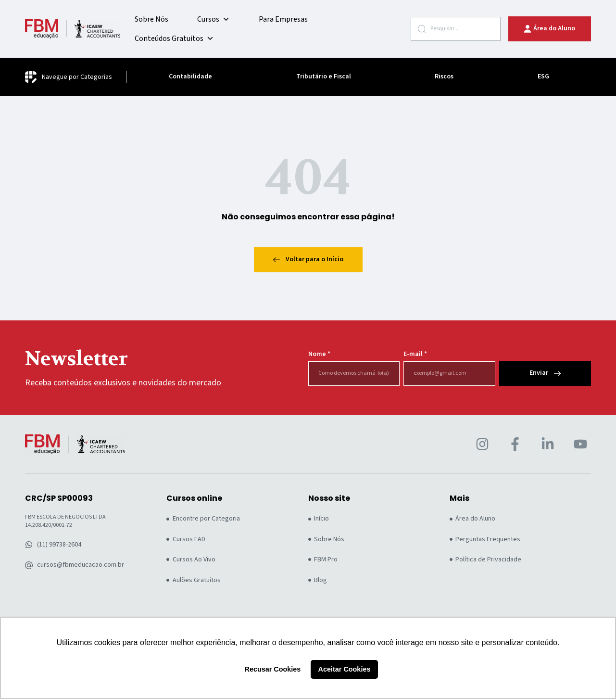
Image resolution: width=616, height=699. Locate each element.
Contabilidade (190, 77)
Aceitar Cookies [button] (345, 669)
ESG (543, 77)
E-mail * (415, 354)
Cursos (214, 19)
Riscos (444, 77)
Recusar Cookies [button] (273, 669)
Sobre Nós (151, 19)
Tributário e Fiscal (324, 77)
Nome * (319, 354)
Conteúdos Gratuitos (174, 38)
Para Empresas (283, 19)
